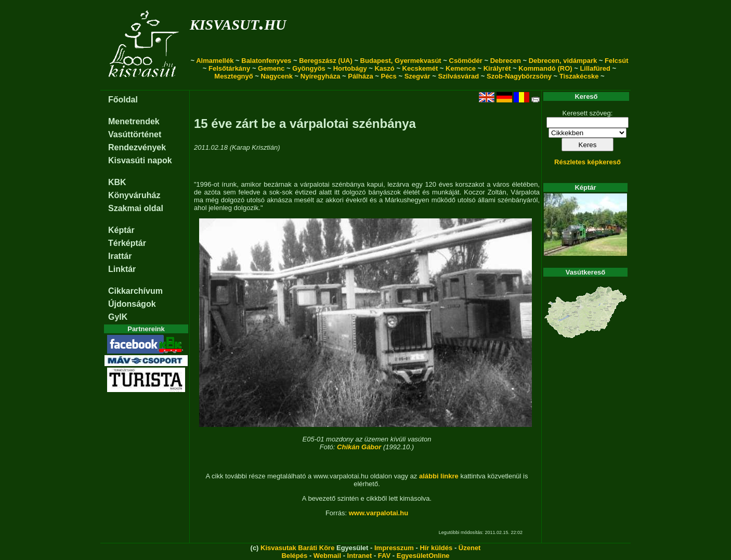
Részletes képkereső (588, 162)
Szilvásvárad (458, 76)
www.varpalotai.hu (378, 513)
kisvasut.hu (238, 23)
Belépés (294, 556)
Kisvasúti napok (140, 160)
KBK (117, 182)
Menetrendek (134, 121)
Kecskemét (420, 68)
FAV (384, 556)
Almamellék (215, 61)
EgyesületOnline (423, 556)
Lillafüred (595, 68)
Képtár (121, 230)
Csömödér (466, 61)
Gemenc (271, 68)
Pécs (388, 76)
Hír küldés (436, 548)
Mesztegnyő (233, 76)
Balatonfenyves (266, 61)
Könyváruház (134, 195)
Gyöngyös (309, 68)
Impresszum (394, 548)
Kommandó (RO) (545, 68)
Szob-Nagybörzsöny (519, 76)
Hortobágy (350, 68)
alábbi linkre (439, 476)
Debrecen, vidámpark (563, 61)
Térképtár (127, 243)
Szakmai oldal (136, 208)
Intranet (360, 556)
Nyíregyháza (321, 76)
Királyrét (497, 68)
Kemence (461, 68)
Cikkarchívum (135, 291)
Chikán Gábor (359, 447)
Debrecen (506, 61)
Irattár (120, 256)
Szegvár (417, 76)
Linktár (122, 269)
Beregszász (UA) (326, 61)
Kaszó (384, 68)
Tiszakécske (579, 76)
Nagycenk (277, 76)
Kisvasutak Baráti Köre (297, 548)
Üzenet (470, 548)
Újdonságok (132, 304)
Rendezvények (137, 147)
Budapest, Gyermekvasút (401, 61)
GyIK (118, 317)
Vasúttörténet (135, 134)
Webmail (327, 556)
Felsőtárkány (229, 68)
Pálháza (360, 76)
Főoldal (123, 100)
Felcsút (617, 61)
